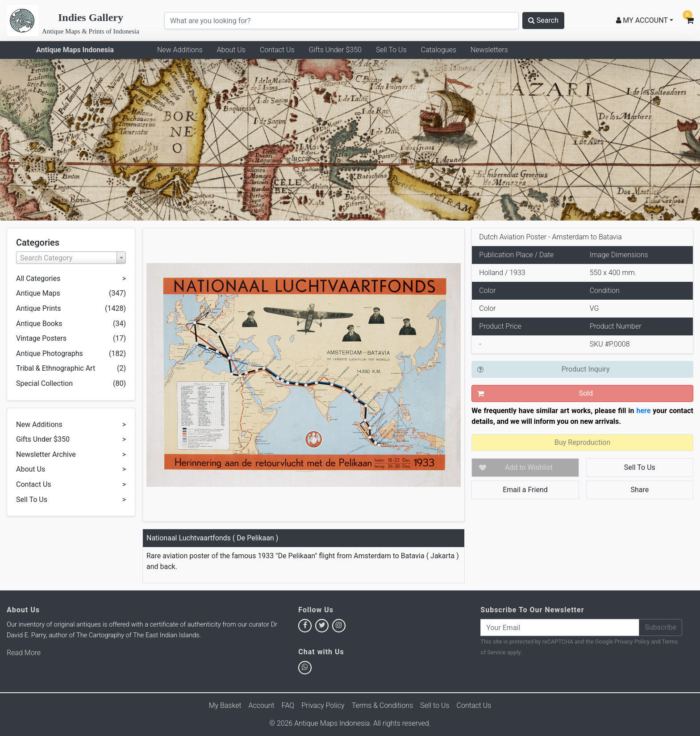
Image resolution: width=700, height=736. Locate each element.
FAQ (288, 705)
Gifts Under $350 (335, 50)
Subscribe (660, 627)
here (643, 411)
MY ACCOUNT (642, 20)
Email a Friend (525, 490)
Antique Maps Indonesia (75, 50)
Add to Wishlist (529, 467)
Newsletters (489, 50)
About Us (231, 50)
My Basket (225, 705)
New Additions (180, 50)
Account (262, 705)
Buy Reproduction (582, 442)
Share (640, 490)
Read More (24, 653)
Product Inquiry (586, 369)
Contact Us (277, 50)
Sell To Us (391, 50)
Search (543, 20)
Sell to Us (435, 705)
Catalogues (439, 50)
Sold (586, 393)
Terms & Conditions (383, 705)
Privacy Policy (632, 642)
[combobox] (71, 258)
